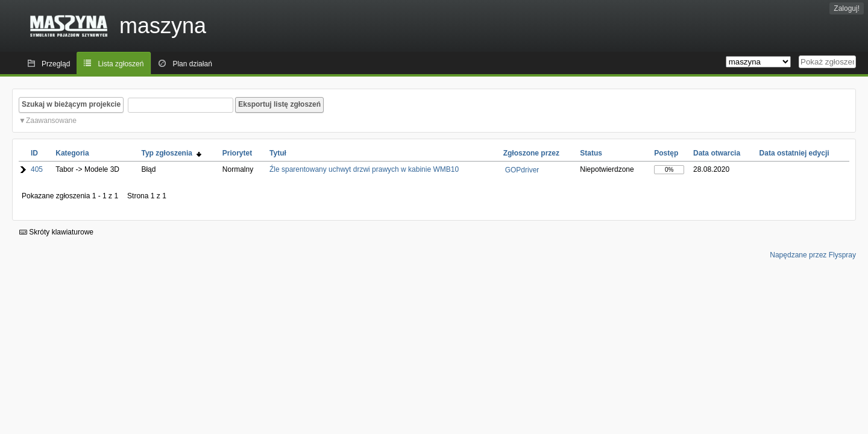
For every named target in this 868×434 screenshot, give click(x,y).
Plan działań (192, 64)
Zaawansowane (51, 121)
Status (591, 153)
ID (34, 153)
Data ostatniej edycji (794, 153)
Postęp (666, 153)
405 (37, 169)
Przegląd (56, 64)
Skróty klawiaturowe (56, 232)
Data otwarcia (717, 153)
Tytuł (278, 153)
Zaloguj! (847, 8)
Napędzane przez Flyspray (813, 255)
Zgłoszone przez (531, 153)
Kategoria (72, 153)
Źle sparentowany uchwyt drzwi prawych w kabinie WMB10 (364, 169)
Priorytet (237, 153)
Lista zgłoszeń (121, 64)
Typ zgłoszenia (171, 153)
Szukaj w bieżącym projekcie (71, 104)
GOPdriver (522, 170)
